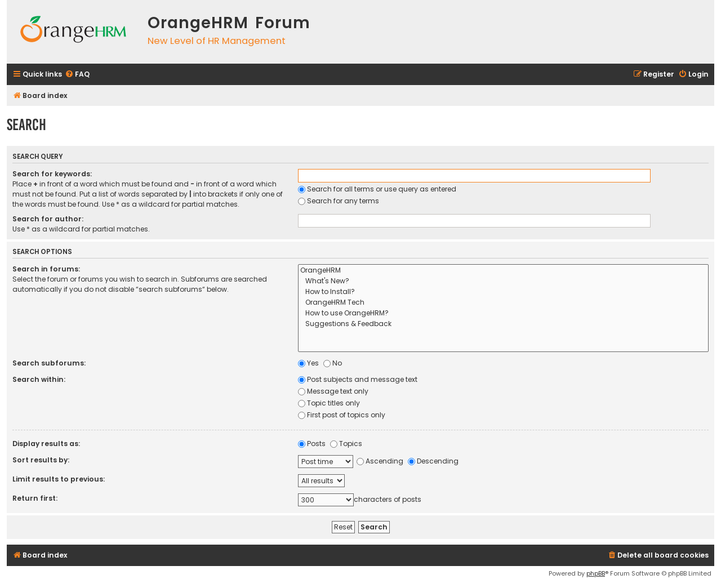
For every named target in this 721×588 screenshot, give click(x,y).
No (333, 363)
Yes (308, 363)
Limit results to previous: (59, 479)
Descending (433, 461)
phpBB (596, 573)
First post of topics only (342, 415)
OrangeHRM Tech (503, 303)
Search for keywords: (52, 174)
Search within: (39, 379)
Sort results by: (41, 460)
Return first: (35, 498)
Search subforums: (49, 363)
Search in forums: (46, 269)
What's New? (503, 281)
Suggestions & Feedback (503, 324)
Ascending (380, 461)
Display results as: (46, 444)
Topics (346, 444)
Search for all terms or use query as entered (377, 189)
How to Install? (503, 292)
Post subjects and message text (358, 379)
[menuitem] (77, 75)
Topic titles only (329, 403)
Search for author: (48, 219)
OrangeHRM (503, 271)
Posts (312, 444)
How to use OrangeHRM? (503, 313)
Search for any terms (339, 201)
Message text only (333, 391)
